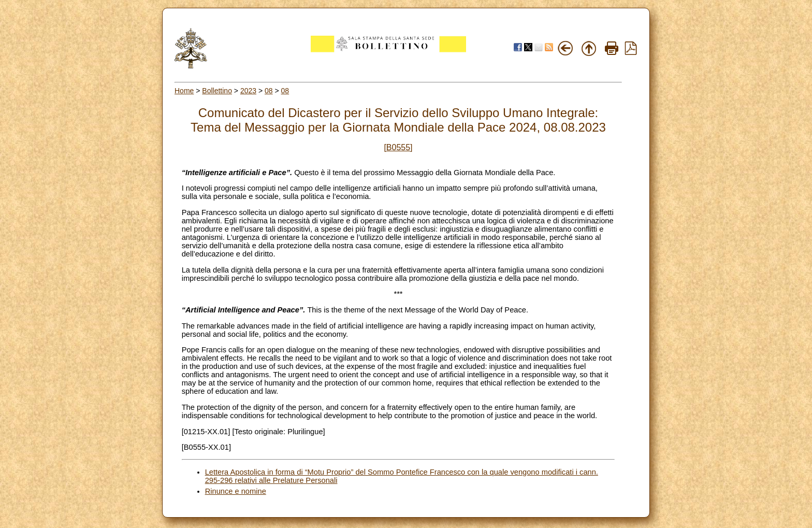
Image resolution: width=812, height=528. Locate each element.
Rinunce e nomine (236, 491)
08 (269, 91)
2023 (248, 91)
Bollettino (217, 91)
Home (184, 91)
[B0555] (398, 147)
